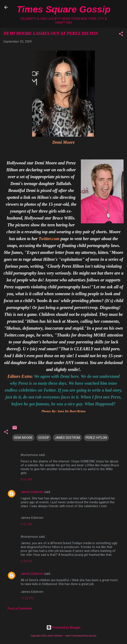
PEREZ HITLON (96, 438)
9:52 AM (26, 524)
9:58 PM (26, 561)
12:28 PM (27, 598)
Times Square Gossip (63, 9)
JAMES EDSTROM (67, 438)
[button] (121, 35)
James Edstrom (32, 492)
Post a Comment (20, 608)
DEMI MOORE (23, 438)
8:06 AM (26, 479)
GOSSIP (44, 438)
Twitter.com (49, 239)
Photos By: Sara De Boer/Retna (63, 411)
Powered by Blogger (63, 627)
